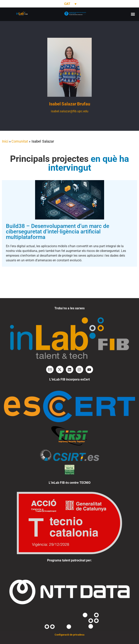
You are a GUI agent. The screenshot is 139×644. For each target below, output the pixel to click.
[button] (133, 14)
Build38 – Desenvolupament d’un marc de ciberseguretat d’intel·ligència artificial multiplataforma (58, 232)
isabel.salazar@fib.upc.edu (70, 111)
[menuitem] (70, 4)
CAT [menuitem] (67, 4)
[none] (70, 4)
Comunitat (20, 141)
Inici (5, 141)
